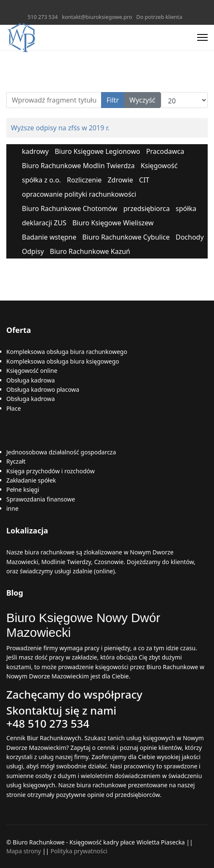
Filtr (113, 100)
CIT (144, 180)
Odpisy (33, 251)
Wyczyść (142, 100)
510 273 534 (43, 17)
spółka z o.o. (41, 180)
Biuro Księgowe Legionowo (98, 151)
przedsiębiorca (147, 208)
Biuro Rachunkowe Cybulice (126, 237)
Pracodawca (165, 151)
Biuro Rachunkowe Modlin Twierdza (78, 166)
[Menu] (202, 37)
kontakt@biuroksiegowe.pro (97, 17)
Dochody (190, 237)
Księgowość (159, 166)
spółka (186, 208)
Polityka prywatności (79, 851)
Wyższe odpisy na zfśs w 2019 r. (60, 128)
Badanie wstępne (49, 237)
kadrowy (35, 151)
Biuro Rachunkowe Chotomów (70, 208)
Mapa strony (24, 851)
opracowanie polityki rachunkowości (79, 194)
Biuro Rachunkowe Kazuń (90, 251)
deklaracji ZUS (44, 223)
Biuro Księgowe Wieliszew (113, 223)
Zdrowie (120, 180)
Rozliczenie (84, 180)
